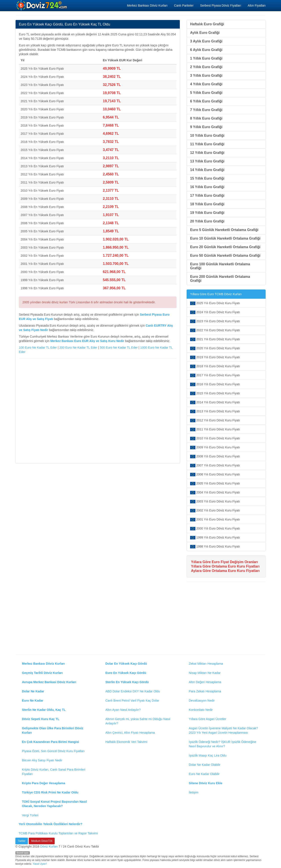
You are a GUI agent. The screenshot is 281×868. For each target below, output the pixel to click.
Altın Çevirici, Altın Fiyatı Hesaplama (130, 733)
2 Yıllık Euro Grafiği (206, 67)
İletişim (194, 792)
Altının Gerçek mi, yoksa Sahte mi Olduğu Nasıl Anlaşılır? (138, 721)
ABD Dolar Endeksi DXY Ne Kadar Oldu (133, 691)
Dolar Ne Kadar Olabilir (205, 765)
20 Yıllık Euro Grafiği (207, 221)
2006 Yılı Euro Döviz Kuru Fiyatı (215, 474)
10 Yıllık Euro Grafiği (207, 136)
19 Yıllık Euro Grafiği (207, 213)
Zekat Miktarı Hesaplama (206, 664)
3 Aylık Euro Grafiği (206, 41)
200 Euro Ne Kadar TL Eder (78, 348)
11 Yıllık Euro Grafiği (207, 144)
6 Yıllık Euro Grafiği (206, 101)
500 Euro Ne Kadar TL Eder (119, 348)
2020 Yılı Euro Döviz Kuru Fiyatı (215, 348)
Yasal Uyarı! (40, 864)
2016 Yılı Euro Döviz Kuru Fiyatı (215, 384)
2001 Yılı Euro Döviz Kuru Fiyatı (215, 520)
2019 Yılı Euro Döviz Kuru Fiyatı (215, 357)
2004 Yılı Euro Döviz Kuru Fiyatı (215, 492)
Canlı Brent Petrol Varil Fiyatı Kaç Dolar (132, 701)
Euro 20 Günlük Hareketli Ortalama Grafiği (225, 247)
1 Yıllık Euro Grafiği (206, 58)
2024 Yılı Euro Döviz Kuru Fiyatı (215, 312)
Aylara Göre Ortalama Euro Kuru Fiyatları (225, 571)
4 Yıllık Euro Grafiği (206, 84)
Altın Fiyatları (257, 5)
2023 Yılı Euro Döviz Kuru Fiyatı (215, 321)
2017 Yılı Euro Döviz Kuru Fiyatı (215, 375)
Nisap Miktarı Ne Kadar (205, 673)
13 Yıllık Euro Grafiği (207, 161)
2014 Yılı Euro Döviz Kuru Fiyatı (215, 402)
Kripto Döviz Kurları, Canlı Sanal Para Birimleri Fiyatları (54, 772)
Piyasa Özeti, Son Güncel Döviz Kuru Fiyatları (53, 751)
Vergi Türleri (30, 815)
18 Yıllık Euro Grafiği (207, 204)
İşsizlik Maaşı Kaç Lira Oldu (208, 755)
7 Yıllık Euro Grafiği (206, 110)
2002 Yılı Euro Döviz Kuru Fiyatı (215, 510)
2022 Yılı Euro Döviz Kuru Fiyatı (215, 330)
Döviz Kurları (49, 846)
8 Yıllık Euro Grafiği (206, 118)
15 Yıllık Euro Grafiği (207, 178)
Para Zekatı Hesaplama (205, 691)
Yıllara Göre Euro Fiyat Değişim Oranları (224, 562)
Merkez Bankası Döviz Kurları (147, 5)
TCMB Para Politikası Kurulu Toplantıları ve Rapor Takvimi (58, 833)
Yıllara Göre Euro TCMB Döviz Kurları (216, 294)
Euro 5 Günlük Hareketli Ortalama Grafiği (224, 230)
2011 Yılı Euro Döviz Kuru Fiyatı (215, 429)
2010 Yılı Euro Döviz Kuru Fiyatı (215, 438)
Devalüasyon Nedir (202, 701)
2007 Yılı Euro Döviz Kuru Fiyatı (215, 465)
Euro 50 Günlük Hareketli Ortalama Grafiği (225, 256)
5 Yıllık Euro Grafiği (206, 93)
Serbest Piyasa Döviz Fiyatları (221, 5)
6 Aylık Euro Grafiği (206, 50)
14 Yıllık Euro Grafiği (207, 170)
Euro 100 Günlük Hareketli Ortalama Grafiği (220, 266)
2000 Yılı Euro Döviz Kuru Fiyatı (215, 529)
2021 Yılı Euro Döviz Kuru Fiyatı (215, 339)
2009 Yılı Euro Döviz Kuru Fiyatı (215, 447)
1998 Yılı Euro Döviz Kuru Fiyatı (215, 547)
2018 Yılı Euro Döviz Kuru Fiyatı (215, 366)
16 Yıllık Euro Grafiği (207, 187)
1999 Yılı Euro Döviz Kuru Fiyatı (215, 538)
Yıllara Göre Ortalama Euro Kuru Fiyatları (225, 566)
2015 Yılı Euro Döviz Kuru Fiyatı (215, 393)
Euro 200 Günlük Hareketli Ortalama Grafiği (220, 279)
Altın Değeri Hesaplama (205, 682)
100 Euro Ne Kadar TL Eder (38, 348)
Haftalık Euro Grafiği (207, 24)
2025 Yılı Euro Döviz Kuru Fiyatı (215, 303)
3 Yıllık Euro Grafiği (206, 76)
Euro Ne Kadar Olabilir (204, 774)
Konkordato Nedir (201, 710)
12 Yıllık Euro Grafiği (207, 153)
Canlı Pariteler (184, 5)
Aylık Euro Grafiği (205, 33)
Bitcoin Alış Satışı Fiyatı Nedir (42, 760)
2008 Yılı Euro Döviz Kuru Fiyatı (215, 456)
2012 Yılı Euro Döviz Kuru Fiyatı (215, 420)
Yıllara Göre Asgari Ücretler (207, 719)
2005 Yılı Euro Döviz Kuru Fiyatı (215, 483)
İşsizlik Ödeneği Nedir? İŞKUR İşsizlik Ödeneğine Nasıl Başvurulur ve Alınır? (222, 744)
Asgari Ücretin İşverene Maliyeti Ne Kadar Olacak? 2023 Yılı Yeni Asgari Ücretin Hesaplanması (223, 730)
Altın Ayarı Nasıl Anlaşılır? (123, 710)
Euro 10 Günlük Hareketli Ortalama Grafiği (225, 238)
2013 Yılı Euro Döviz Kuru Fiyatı (215, 411)
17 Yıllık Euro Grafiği (207, 196)
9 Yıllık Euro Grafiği (206, 127)
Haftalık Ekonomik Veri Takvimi (126, 742)
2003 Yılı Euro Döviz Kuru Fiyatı (215, 501)
